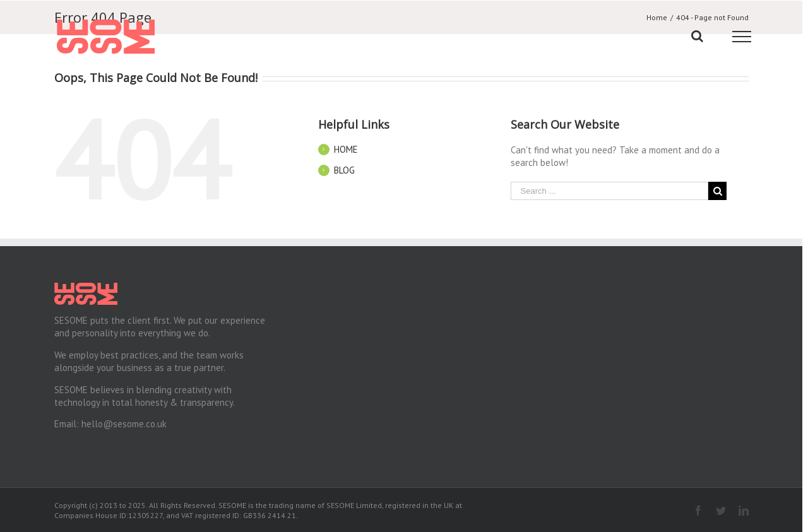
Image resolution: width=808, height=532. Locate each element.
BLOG (344, 170)
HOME (346, 149)
